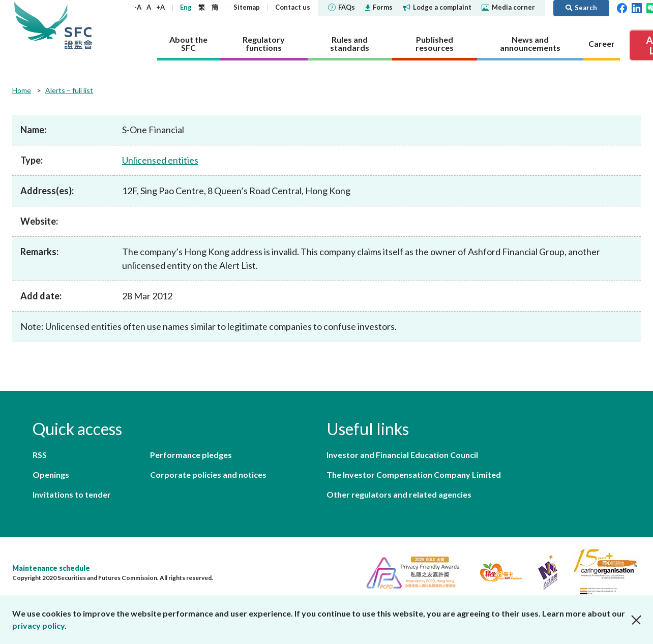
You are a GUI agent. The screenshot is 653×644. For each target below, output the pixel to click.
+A (160, 7)
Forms (379, 7)
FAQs (342, 7)
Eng (186, 7)
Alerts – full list (69, 90)
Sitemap (247, 7)
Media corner (508, 7)
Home (22, 90)
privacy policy (38, 625)
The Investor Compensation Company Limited (414, 474)
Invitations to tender (72, 494)
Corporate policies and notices (208, 474)
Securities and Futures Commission (78, 25)
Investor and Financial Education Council (402, 455)
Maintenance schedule (51, 568)
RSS (40, 455)
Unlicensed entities (160, 160)
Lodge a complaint (437, 7)
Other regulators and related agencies (399, 494)
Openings (51, 474)
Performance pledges (191, 455)
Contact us (293, 7)
